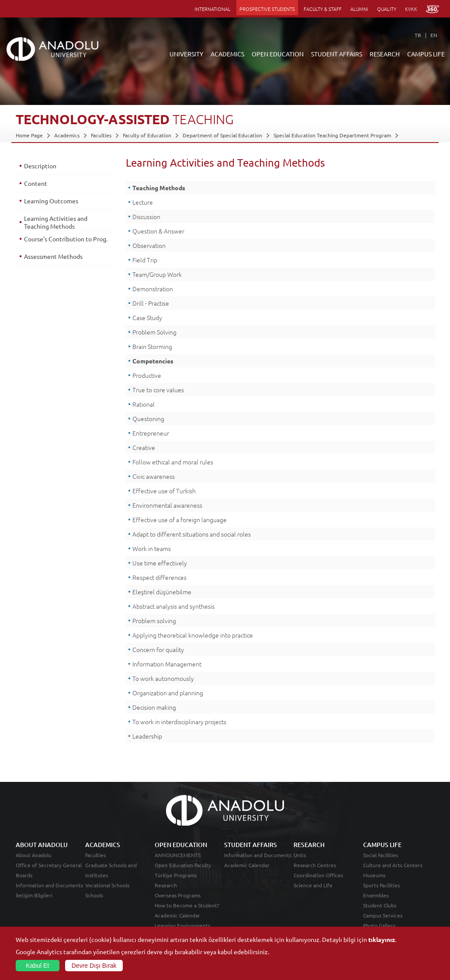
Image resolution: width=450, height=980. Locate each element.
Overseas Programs (178, 895)
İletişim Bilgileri (34, 895)
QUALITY (387, 9)
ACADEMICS (227, 54)
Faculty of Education (147, 135)
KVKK (411, 9)
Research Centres (315, 865)
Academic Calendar (177, 915)
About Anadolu (34, 855)
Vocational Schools (107, 885)
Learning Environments (182, 925)
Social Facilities (381, 855)
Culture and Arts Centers (393, 865)
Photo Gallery (379, 925)
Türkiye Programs (176, 875)
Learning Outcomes (51, 201)
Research (166, 885)
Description (40, 166)
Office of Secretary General (49, 865)
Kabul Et (37, 966)
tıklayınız (382, 939)
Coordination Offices (318, 875)
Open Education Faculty (183, 865)
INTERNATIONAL (213, 9)
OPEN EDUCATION (278, 54)
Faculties (101, 135)
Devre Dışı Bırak (94, 966)
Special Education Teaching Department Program (332, 135)
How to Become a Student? (187, 905)
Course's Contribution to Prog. (66, 239)
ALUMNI (359, 9)
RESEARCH (385, 54)
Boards (24, 875)
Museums (374, 875)
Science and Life (313, 885)
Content (36, 183)
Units (300, 855)
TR (418, 35)
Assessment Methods (53, 256)
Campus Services (383, 915)
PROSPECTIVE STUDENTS (267, 9)
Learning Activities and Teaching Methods (56, 222)
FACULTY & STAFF (323, 9)
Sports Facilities (381, 885)
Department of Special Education (222, 135)
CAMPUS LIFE (426, 54)
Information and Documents (49, 885)
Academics (67, 135)
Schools (94, 895)
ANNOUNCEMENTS (178, 855)
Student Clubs (380, 905)
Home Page (29, 135)
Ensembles (376, 895)
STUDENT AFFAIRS (337, 54)
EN (434, 35)
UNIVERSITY (186, 54)
